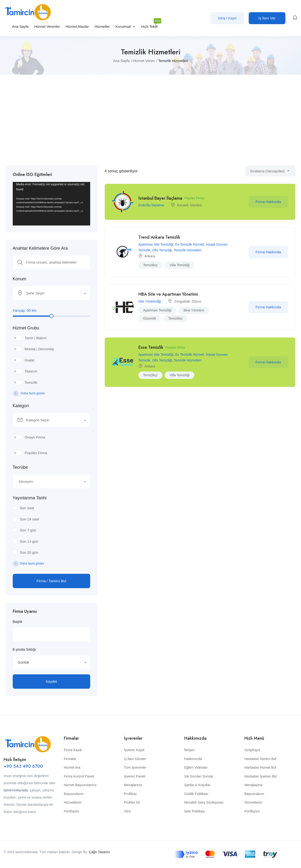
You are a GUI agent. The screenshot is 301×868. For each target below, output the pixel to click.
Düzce (196, 301)
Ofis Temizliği (162, 250)
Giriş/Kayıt (252, 750)
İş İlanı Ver (267, 18)
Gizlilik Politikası (196, 794)
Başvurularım (74, 794)
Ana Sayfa (20, 26)
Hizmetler (102, 26)
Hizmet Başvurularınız (80, 785)
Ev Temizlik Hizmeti (190, 244)
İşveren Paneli (135, 776)
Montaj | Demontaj (39, 349)
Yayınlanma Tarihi (30, 498)
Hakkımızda (193, 759)
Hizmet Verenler (47, 26)
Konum (20, 279)
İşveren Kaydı (134, 750)
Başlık (18, 622)
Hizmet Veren (144, 61)
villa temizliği (180, 265)
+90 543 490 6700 (23, 766)
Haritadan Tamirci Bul (260, 759)
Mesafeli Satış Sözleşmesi (204, 802)
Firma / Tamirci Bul (51, 581)
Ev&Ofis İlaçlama (151, 205)
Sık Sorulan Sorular (199, 776)
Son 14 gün (29, 541)
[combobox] (51, 293)
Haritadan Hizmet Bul (260, 767)
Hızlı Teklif (149, 25)
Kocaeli (183, 205)
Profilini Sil (132, 802)
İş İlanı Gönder (135, 759)
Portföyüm (71, 811)
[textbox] (48, 293)
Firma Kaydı (73, 750)
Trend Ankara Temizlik (159, 237)
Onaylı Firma (35, 437)
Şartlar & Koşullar (197, 785)
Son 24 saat (30, 519)
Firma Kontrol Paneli (79, 776)
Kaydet (51, 681)
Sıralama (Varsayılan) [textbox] (267, 171)
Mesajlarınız (133, 785)
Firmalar (70, 759)
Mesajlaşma (253, 785)
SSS (127, 811)
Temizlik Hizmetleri (188, 250)
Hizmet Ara (72, 767)
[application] (51, 204)
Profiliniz (130, 794)
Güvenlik (150, 318)
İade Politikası (195, 811)
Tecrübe (20, 467)
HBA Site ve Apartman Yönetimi (168, 294)
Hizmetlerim (73, 802)
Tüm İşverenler (135, 767)
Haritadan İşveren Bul (261, 776)
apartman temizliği (157, 310)
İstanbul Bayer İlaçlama (160, 198)
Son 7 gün (28, 530)
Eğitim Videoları (196, 767)
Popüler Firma (36, 453)
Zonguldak (182, 301)
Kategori (21, 406)
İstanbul (196, 205)
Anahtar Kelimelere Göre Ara (40, 248)
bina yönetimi (194, 310)
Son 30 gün (29, 552)
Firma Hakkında (268, 202)
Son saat (27, 508)
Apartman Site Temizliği (156, 244)
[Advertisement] (151, 120)
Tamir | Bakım (36, 338)
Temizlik (31, 382)
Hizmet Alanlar (77, 26)
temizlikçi (150, 265)
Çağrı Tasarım (100, 852)
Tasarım (31, 371)
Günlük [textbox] (24, 662)
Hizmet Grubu (26, 328)
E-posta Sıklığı (24, 649)
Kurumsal (126, 26)
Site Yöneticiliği (150, 301)
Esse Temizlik (151, 347)
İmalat (30, 360)
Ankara (150, 256)
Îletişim (189, 750)
